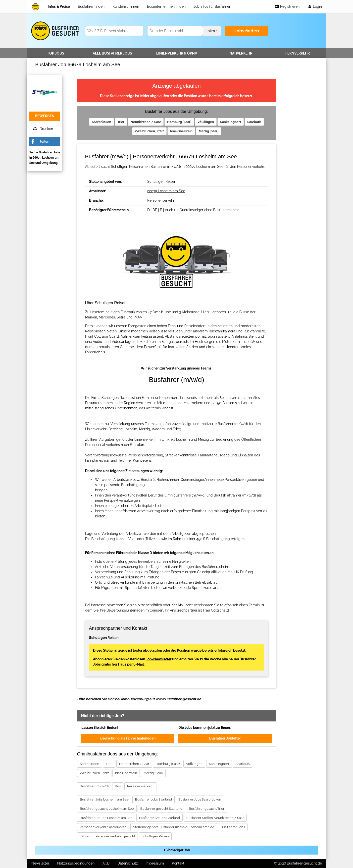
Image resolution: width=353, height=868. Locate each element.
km (212, 31)
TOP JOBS (56, 53)
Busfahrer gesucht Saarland (161, 809)
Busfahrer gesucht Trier (207, 809)
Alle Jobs (112, 53)
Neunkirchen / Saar (146, 122)
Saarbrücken (101, 122)
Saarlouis (254, 122)
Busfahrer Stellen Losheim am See (106, 818)
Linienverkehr (177, 53)
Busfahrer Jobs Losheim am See (104, 799)
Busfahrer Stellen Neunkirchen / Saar (215, 818)
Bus (118, 786)
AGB (106, 863)
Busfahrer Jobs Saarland (153, 799)
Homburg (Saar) (179, 122)
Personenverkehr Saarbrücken (103, 827)
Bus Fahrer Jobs (233, 827)
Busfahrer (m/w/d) (94, 786)
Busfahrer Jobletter (225, 738)
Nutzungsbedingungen (76, 863)
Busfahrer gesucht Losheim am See (107, 809)
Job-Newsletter (159, 659)
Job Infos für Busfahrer (212, 6)
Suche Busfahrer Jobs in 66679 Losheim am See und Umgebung (45, 158)
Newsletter (40, 863)
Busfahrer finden (91, 6)
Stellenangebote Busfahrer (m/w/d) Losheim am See (174, 827)
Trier (121, 122)
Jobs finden (247, 31)
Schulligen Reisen (162, 182)
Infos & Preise (59, 6)
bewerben (45, 116)
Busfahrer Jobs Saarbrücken (200, 799)
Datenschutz (128, 863)
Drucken (43, 129)
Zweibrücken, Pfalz (149, 131)
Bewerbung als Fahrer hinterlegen (128, 738)
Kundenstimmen (126, 6)
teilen (45, 141)
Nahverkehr (241, 53)
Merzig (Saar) (209, 131)
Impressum (155, 863)
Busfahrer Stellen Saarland (159, 818)
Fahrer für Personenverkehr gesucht (107, 836)
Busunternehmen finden (166, 6)
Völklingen (206, 122)
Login (315, 6)
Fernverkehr (298, 53)
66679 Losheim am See (166, 191)
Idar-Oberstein (181, 131)
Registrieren (287, 6)
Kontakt (178, 863)
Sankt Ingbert (231, 122)
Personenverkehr (161, 200)
